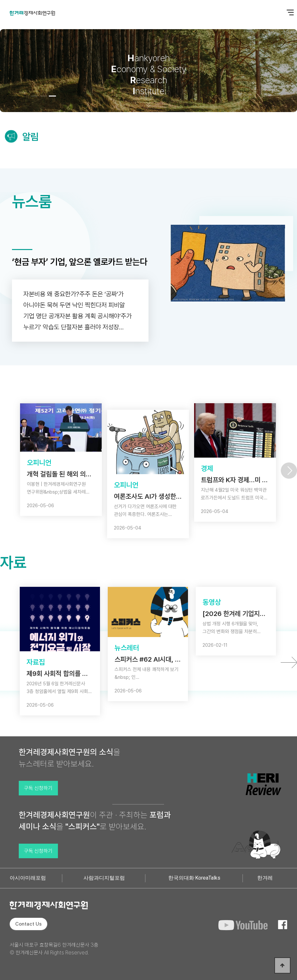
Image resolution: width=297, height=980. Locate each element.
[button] (34, 96)
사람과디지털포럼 (104, 878)
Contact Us (28, 924)
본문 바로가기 (0, 0)
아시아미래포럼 (28, 878)
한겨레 (265, 878)
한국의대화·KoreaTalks (194, 878)
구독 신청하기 (38, 788)
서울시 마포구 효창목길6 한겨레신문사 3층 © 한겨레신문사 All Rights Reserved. (54, 949)
